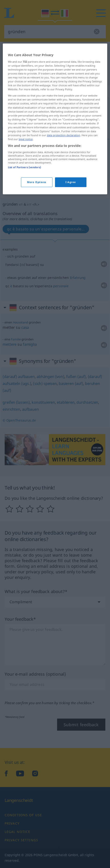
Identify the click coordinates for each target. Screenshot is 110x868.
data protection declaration (64, 197)
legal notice (26, 201)
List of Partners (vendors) (24, 229)
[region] (55, 181)
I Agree (71, 244)
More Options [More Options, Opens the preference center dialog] (37, 244)
